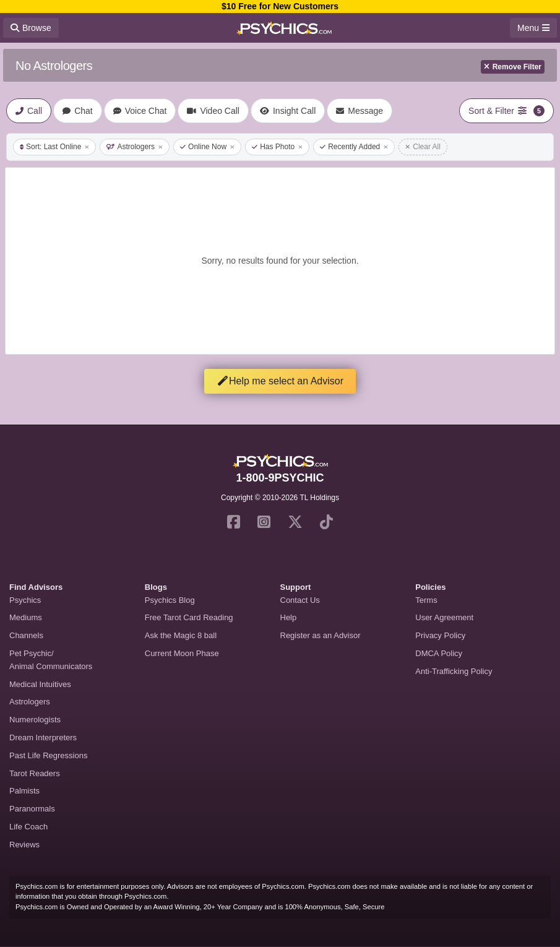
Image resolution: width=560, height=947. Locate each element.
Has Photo (277, 147)
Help (289, 617)
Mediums (26, 617)
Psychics (25, 600)
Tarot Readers (35, 773)
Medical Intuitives (40, 684)
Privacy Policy (440, 635)
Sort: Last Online (54, 147)
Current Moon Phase (182, 653)
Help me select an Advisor (280, 381)
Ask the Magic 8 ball (181, 635)
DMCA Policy (439, 653)
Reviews (24, 845)
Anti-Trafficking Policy (454, 671)
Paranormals (32, 809)
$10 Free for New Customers (280, 6)
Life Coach (28, 827)
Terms (426, 600)
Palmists (24, 791)
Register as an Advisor (321, 635)
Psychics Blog (170, 600)
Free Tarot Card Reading (189, 617)
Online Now (207, 147)
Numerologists (35, 720)
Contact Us (300, 600)
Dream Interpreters (43, 737)
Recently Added (354, 147)
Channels (26, 635)
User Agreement (444, 617)
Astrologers (135, 147)
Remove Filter (513, 67)
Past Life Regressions (48, 755)
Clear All (423, 147)
